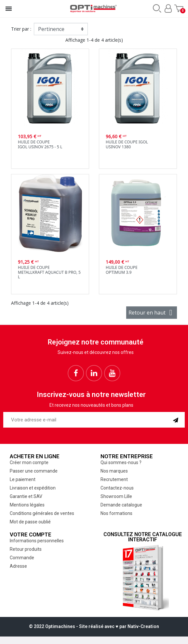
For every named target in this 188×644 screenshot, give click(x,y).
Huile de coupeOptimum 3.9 (122, 270)
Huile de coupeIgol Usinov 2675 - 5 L (40, 144)
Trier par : (21, 29)
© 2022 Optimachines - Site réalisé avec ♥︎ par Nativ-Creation (94, 626)
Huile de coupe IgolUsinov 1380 (127, 144)
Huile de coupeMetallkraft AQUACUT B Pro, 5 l (49, 272)
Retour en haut (152, 313)
